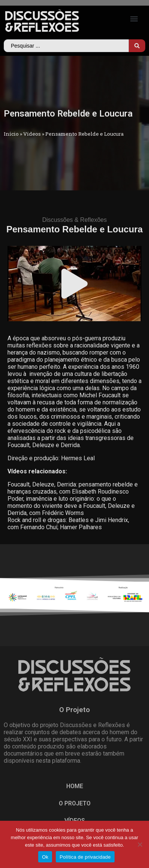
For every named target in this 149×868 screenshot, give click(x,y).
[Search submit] (137, 46)
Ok (45, 857)
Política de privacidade (85, 857)
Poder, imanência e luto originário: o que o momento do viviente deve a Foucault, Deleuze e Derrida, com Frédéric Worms (71, 506)
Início (11, 134)
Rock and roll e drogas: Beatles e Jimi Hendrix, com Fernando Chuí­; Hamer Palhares (68, 524)
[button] (134, 19)
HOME (75, 786)
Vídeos (32, 134)
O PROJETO (75, 803)
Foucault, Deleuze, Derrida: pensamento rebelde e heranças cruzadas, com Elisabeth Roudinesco (73, 488)
